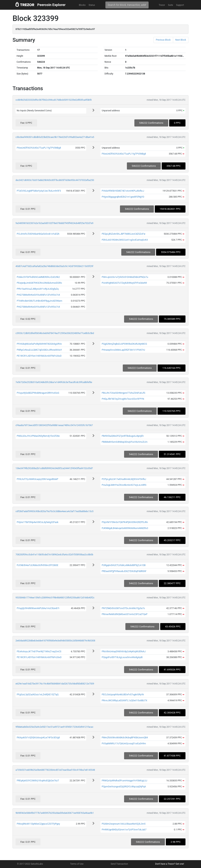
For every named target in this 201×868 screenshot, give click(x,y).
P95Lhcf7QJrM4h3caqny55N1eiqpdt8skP (37, 479)
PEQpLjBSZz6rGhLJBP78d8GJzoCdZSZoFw (123, 234)
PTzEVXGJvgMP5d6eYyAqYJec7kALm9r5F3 (39, 191)
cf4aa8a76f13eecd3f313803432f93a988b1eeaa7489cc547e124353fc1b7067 (54, 425)
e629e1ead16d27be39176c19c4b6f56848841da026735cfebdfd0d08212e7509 (55, 684)
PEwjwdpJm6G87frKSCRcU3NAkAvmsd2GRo (39, 283)
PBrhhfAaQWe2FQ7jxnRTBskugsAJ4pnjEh (123, 436)
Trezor (162, 5)
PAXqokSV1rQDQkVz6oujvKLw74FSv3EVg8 (38, 738)
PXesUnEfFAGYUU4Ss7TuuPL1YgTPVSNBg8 (39, 148)
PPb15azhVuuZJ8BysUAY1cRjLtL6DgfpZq (38, 289)
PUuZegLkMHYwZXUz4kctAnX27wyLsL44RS (124, 485)
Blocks (82, 5)
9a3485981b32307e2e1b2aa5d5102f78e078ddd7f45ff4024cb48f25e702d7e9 (54, 223)
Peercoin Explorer (51, 5)
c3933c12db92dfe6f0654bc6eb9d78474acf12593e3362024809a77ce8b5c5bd (55, 333)
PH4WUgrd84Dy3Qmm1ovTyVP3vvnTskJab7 (124, 830)
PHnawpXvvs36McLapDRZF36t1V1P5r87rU (123, 350)
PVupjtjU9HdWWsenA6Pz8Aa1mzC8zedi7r (38, 608)
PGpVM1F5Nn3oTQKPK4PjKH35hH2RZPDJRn (125, 522)
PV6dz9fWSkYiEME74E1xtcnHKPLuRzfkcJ (123, 191)
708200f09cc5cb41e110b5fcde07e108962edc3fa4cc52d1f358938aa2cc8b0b (54, 555)
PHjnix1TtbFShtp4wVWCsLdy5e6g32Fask (37, 522)
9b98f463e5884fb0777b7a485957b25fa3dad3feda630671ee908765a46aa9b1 (55, 813)
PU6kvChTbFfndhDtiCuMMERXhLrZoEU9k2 (38, 277)
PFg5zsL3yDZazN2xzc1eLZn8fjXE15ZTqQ (38, 695)
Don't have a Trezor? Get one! (170, 864)
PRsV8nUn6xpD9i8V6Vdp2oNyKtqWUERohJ (124, 652)
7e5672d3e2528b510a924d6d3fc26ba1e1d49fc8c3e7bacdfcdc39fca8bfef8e (54, 382)
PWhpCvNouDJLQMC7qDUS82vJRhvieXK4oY (39, 350)
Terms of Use (77, 864)
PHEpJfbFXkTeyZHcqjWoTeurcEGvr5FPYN (123, 399)
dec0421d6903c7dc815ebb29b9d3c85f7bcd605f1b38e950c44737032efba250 (55, 180)
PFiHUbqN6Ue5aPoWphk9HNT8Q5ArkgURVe (39, 344)
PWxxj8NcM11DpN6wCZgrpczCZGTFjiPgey (38, 824)
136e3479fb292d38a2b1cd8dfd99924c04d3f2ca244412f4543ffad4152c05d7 (54, 468)
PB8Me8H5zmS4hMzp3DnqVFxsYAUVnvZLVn (124, 442)
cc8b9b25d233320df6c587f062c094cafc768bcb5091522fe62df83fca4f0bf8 (54, 100)
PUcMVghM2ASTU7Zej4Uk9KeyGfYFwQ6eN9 (124, 283)
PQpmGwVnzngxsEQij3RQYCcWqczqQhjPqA (124, 787)
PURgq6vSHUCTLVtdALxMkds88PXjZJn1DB (124, 565)
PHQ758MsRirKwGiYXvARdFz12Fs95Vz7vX (38, 295)
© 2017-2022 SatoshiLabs (30, 864)
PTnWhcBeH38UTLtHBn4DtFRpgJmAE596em (39, 301)
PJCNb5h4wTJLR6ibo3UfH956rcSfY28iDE (37, 565)
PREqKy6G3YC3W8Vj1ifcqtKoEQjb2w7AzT (38, 781)
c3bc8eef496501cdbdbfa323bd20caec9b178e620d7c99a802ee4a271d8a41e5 (55, 137)
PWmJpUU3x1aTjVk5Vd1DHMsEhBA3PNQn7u (125, 277)
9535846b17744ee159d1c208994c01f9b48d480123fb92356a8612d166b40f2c (55, 598)
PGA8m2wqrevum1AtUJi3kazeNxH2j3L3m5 (124, 824)
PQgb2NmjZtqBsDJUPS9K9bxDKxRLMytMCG (124, 344)
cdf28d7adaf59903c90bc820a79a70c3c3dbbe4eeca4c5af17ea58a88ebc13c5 (54, 511)
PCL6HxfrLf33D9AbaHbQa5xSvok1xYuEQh (38, 234)
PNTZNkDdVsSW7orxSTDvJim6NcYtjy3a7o (123, 608)
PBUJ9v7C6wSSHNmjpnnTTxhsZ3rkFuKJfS (123, 393)
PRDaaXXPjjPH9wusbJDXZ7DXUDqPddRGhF (124, 571)
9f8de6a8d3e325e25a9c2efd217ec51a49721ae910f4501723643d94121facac (54, 727)
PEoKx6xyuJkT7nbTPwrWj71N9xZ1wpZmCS (39, 652)
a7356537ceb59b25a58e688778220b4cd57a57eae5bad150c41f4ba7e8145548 (55, 770)
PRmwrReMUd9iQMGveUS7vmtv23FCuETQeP (124, 614)
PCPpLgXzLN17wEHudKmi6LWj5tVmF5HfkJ (124, 479)
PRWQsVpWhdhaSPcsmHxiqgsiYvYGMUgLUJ (124, 781)
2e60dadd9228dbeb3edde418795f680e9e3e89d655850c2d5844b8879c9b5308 (55, 641)
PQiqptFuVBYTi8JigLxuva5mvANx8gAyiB (122, 657)
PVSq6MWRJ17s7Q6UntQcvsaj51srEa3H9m (124, 744)
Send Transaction (119, 864)
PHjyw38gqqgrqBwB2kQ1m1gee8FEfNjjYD (123, 197)
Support (180, 5)
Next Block (181, 40)
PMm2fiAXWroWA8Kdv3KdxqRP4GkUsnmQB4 (125, 738)
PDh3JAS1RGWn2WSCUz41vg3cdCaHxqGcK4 (125, 240)
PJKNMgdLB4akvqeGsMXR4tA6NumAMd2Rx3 (125, 528)
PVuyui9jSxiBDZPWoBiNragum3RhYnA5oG (38, 393)
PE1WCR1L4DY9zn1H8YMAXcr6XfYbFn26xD (39, 356)
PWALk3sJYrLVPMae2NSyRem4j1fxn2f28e (38, 436)
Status (92, 5)
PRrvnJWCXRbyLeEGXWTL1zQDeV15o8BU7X (124, 701)
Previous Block (163, 40)
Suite (171, 5)
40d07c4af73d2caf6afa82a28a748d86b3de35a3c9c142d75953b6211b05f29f (54, 266)
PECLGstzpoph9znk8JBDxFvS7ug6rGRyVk (123, 695)
